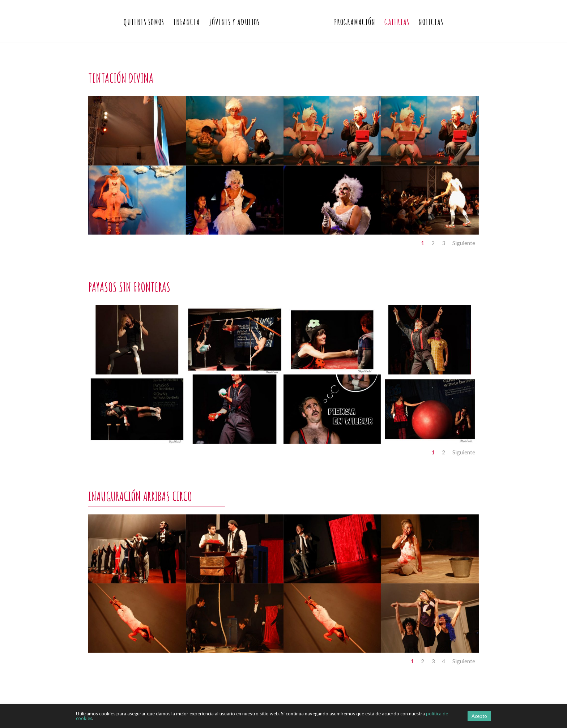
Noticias (431, 23)
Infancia (187, 23)
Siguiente (464, 243)
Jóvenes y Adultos (234, 23)
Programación (355, 23)
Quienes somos (144, 23)
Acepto (479, 716)
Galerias (397, 23)
